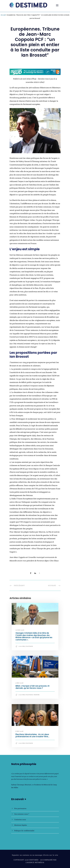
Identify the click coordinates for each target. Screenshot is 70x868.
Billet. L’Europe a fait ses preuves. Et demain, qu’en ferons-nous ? (33, 687)
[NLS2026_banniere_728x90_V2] (35, 72)
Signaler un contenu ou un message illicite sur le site (35, 855)
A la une (22, 646)
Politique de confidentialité (24, 831)
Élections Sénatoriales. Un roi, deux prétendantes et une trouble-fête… (32, 735)
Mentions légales (21, 825)
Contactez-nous (20, 819)
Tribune (37, 695)
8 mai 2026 (19, 731)
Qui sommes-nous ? (22, 814)
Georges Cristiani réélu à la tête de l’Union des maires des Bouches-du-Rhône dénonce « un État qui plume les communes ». (34, 636)
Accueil (3, 15)
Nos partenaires (20, 808)
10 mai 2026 (20, 630)
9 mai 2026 (19, 683)
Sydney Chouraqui (18, 785)
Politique (29, 646)
